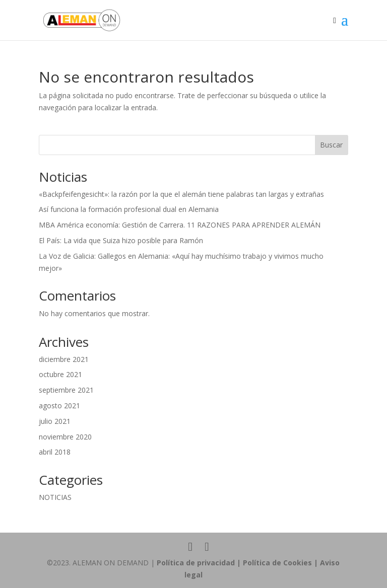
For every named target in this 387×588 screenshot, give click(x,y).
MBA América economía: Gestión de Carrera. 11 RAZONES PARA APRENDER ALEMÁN (180, 225)
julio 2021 (55, 421)
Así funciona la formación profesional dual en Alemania (129, 209)
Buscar (331, 145)
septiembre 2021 (66, 390)
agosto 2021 (59, 406)
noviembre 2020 (65, 437)
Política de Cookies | (281, 563)
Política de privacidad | (200, 563)
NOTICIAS (55, 497)
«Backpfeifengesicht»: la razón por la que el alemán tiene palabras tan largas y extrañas (181, 194)
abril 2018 (55, 452)
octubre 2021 (60, 374)
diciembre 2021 (64, 359)
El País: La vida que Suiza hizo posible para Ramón (121, 240)
